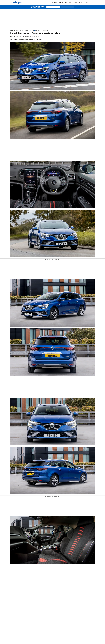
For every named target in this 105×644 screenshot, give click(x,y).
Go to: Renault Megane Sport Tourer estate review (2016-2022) (26, 39)
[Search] (93, 3)
